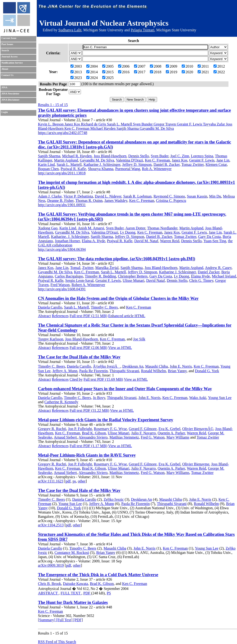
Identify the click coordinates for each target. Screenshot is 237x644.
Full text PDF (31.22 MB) (89, 410)
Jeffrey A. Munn (65, 371)
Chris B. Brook (49, 584)
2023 (76, 78)
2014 (92, 72)
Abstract (44, 316)
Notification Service (12, 63)
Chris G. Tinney (201, 280)
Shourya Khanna (101, 169)
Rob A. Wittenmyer (157, 169)
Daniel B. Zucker (167, 164)
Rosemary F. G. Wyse (110, 429)
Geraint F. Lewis (202, 160)
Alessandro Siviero (93, 437)
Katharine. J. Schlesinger (70, 237)
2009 (172, 66)
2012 (219, 66)
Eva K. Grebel (169, 429)
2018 (156, 72)
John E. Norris (181, 366)
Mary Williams (178, 437)
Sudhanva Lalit (70, 30)
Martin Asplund (66, 160)
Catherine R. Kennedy (61, 402)
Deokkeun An (133, 366)
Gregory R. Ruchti (52, 429)
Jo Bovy (99, 398)
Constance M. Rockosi (72, 553)
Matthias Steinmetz (124, 437)
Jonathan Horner (67, 241)
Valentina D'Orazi (129, 160)
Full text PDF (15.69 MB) (103, 379)
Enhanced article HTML (127, 316)
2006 (124, 66)
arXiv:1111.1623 (51, 481)
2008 (156, 66)
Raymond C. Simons (169, 196)
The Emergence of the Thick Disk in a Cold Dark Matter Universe (98, 575)
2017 (140, 72)
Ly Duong (128, 232)
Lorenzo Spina (202, 156)
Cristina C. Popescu (171, 201)
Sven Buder (160, 156)
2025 (108, 78)
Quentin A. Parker (171, 433)
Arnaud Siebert (65, 437)
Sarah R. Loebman (137, 196)
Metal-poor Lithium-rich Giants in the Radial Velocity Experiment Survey (106, 420)
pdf (68, 481)
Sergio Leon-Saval (79, 280)
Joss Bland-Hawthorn (110, 156)
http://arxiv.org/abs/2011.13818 (62, 173)
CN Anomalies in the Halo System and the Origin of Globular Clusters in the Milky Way (118, 298)
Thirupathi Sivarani (124, 371)
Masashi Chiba (157, 366)
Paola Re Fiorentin (93, 371)
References (60, 316)
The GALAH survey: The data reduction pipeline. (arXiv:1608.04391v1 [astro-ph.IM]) (117, 259)
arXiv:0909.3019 (51, 565)
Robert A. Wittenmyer (88, 285)
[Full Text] (65, 620)
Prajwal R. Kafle (73, 169)
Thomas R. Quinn (89, 201)
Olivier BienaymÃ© (198, 429)
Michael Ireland (224, 276)
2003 (76, 66)
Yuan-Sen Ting (215, 241)
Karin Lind (46, 164)
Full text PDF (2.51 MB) (88, 316)
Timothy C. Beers (104, 307)
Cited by (76, 379)
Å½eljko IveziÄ (107, 366)
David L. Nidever (108, 196)
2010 (187, 66)
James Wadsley (116, 201)
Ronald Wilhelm (153, 371)
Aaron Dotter (135, 228)
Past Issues (7, 44)
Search (5, 50)
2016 (124, 72)
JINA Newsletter (10, 94)
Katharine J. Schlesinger (102, 164)
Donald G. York (207, 371)
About (5, 69)
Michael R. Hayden (77, 156)
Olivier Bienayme (196, 464)
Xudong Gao (48, 228)
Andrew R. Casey (218, 268)
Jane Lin (223, 160)
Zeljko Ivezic (114, 499)
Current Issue (9, 38)
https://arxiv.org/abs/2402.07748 (63, 133)
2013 (76, 72)
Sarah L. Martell (69, 164)
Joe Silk (139, 339)
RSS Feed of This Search (57, 642)
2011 (203, 66)
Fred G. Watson (153, 437)
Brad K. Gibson (94, 433)
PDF (87, 593)
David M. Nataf (146, 241)
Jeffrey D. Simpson (137, 164)
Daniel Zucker (209, 272)
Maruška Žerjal (107, 268)
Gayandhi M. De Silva (97, 160)
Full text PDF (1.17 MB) (88, 446)
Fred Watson (60, 285)
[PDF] (78, 620)
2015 (108, 72)
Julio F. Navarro (143, 433)
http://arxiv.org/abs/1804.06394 (62, 249)
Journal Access (9, 57)
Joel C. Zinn (180, 156)
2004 (92, 66)
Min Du (215, 196)
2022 (219, 72)
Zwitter (88, 268)
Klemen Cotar (216, 164)
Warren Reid (170, 241)
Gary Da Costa (209, 237)
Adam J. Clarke (50, 196)
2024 (92, 78)
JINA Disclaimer (10, 100)
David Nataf (156, 280)
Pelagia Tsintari (142, 30)
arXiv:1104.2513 (51, 525)
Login (5, 112)
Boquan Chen (48, 169)
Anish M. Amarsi (91, 228)
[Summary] (47, 620)
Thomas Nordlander (162, 228)
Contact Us (7, 75)
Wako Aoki (198, 398)
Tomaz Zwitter (193, 164)
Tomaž (75, 268)
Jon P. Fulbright (80, 429)
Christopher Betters (133, 276)
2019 (172, 72)
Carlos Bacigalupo (69, 276)
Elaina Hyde (200, 276)
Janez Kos (179, 160)
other (82, 481)
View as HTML (120, 348)
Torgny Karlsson (51, 339)
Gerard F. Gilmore (143, 429)
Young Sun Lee (220, 398)
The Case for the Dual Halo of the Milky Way (79, 357)
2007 (140, 66)
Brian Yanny (177, 371)
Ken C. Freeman (157, 160)
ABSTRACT (48, 593)
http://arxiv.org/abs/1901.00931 (62, 205)
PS (109, 593)
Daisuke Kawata (75, 584)
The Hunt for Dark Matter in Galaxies (73, 602)
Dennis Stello (139, 156)
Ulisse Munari (133, 280)
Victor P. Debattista (78, 196)
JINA (4, 87)
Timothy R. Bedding (100, 276)
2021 (203, 72)
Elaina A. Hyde (93, 241)
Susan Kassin (197, 196)
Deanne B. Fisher (60, 201)
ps (74, 481)
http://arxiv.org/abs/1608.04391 (62, 289)
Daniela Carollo (50, 307)
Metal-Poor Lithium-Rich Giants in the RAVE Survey (87, 455)
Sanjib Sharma (49, 156)
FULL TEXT (71, 593)
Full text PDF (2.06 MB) (88, 348)
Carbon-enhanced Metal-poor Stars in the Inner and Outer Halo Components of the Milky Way (125, 389)
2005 (108, 66)
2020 (187, 72)
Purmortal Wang (128, 169)
